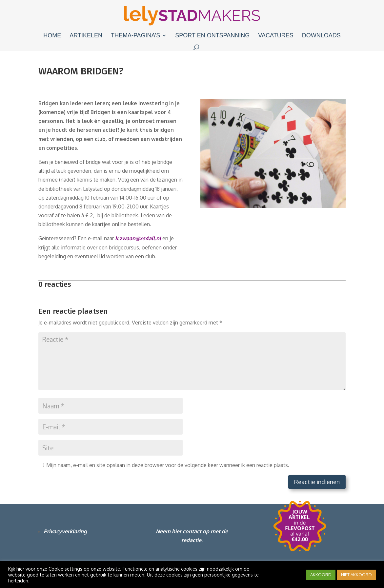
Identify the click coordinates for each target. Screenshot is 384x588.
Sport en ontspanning (212, 36)
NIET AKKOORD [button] (356, 575)
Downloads (321, 36)
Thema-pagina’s (135, 36)
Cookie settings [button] (65, 569)
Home (52, 36)
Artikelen (86, 36)
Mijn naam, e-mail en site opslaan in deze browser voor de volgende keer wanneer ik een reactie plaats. (168, 465)
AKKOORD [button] (321, 575)
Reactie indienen (317, 482)
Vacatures (276, 36)
